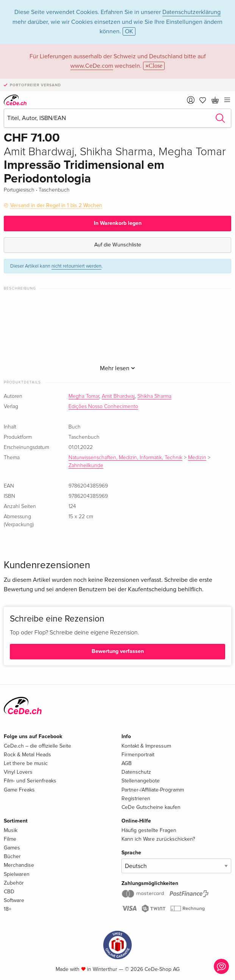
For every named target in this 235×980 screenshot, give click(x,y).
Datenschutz (136, 772)
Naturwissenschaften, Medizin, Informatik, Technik (125, 458)
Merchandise (19, 865)
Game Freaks (19, 790)
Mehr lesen (117, 368)
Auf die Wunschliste (118, 245)
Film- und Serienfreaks (30, 781)
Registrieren (136, 798)
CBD (9, 892)
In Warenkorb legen (118, 223)
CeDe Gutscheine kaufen (151, 807)
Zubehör (14, 883)
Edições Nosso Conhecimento (103, 407)
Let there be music (26, 763)
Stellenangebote (141, 781)
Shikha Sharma (154, 396)
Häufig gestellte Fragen (149, 830)
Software (14, 900)
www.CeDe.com (92, 66)
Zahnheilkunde (86, 466)
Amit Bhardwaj (118, 396)
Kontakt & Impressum (146, 746)
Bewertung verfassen (118, 651)
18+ (8, 909)
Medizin (197, 458)
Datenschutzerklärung (191, 12)
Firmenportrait (138, 755)
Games (12, 848)
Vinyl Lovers (18, 772)
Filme (10, 839)
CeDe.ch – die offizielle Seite (37, 746)
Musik (11, 830)
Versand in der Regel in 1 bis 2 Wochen (56, 205)
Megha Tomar (84, 396)
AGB (127, 763)
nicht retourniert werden (76, 266)
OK (129, 31)
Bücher (12, 856)
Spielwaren (17, 874)
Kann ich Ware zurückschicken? (158, 839)
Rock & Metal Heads (27, 755)
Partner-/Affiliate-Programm (153, 790)
